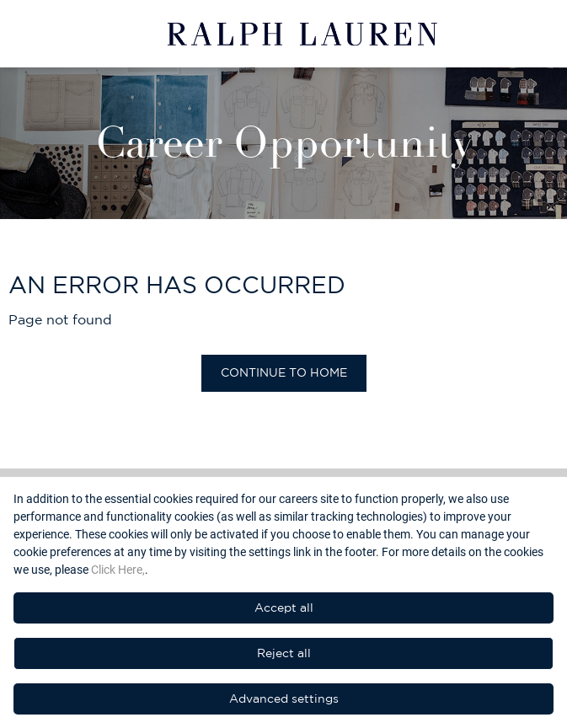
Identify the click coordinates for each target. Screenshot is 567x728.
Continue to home (284, 372)
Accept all (284, 608)
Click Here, (118, 570)
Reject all (284, 653)
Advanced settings (284, 699)
